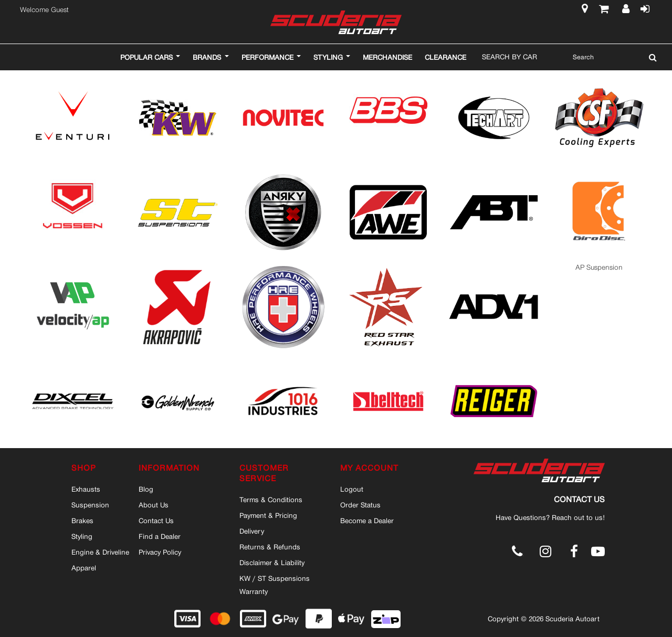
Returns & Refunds (270, 547)
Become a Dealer (367, 521)
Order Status (360, 505)
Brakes (82, 521)
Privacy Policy (160, 552)
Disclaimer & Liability (272, 562)
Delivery (252, 531)
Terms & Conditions (271, 500)
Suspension (90, 505)
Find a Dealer (160, 536)
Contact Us (156, 521)
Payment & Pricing (268, 515)
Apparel (84, 568)
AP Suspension (599, 267)
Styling (82, 536)
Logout (352, 489)
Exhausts (86, 489)
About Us (154, 505)
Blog (146, 489)
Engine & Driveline (100, 552)
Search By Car (510, 57)
